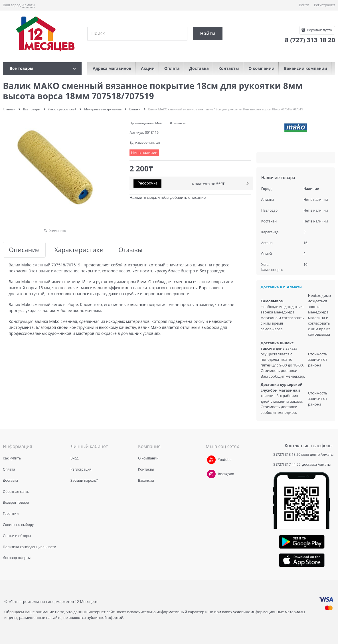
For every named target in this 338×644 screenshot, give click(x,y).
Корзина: (319, 30)
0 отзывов (178, 123)
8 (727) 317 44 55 (287, 464)
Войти (304, 5)
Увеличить (58, 230)
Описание (24, 250)
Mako (159, 123)
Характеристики (79, 250)
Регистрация (325, 5)
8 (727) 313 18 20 (287, 454)
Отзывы (130, 250)
